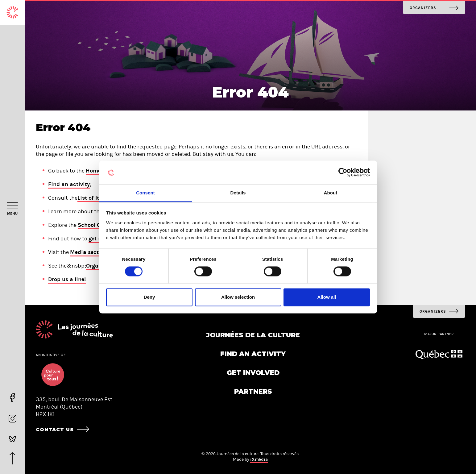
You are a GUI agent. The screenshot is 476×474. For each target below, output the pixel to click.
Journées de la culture (253, 335)
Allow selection (238, 297)
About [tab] (331, 193)
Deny (149, 297)
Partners (253, 391)
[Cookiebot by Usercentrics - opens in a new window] (343, 173)
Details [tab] (238, 193)
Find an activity (69, 184)
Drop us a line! (67, 279)
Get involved (253, 373)
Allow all (327, 297)
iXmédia (259, 459)
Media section (89, 252)
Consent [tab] (145, 193)
